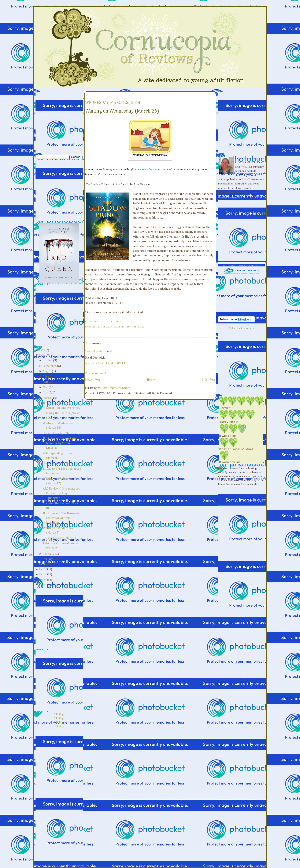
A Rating (59, 714)
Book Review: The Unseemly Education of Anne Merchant (62, 518)
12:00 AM (116, 322)
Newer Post (93, 380)
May (45, 387)
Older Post (208, 380)
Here (243, 167)
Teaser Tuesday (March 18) (61, 463)
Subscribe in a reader (242, 328)
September (50, 366)
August (47, 371)
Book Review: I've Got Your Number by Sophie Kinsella (60, 443)
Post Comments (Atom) (116, 388)
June (46, 382)
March (47, 398)
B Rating (59, 718)
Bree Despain (104, 327)
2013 (42, 564)
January (48, 559)
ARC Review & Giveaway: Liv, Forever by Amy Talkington (61, 493)
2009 (42, 585)
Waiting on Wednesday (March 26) (122, 111)
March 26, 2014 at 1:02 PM (106, 363)
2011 (42, 574)
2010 (42, 580)
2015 (42, 350)
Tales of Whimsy (96, 351)
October (48, 360)
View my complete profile (231, 198)
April (46, 393)
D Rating (59, 726)
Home (151, 380)
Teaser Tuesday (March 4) (60, 538)
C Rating (59, 722)
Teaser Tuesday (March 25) (61, 433)
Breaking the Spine (148, 170)
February (49, 554)
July (45, 377)
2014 (42, 355)
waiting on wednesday (129, 327)
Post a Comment (96, 373)
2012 (42, 569)
